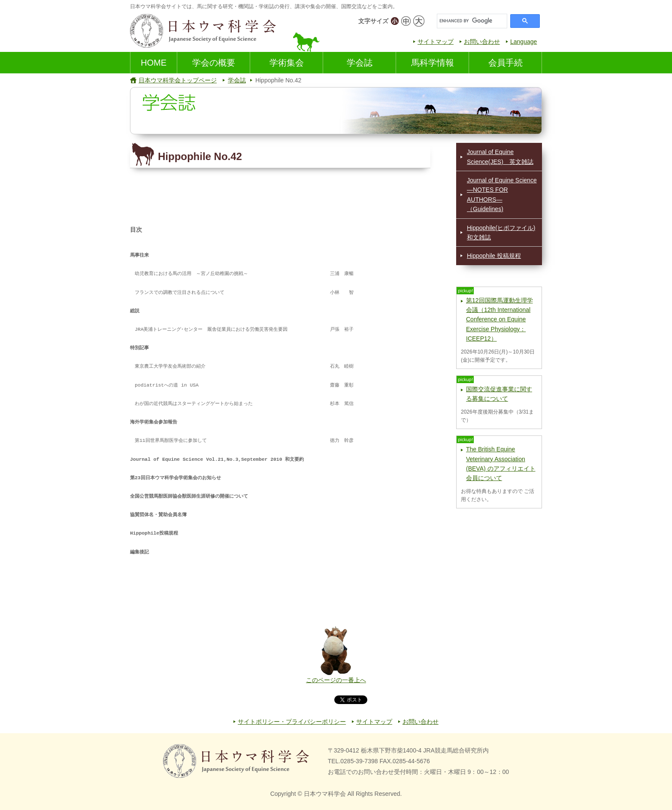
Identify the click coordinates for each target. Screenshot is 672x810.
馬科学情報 (433, 63)
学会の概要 (214, 63)
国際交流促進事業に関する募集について (499, 394)
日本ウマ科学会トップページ (178, 80)
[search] (471, 21)
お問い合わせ (482, 42)
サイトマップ (436, 42)
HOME (154, 63)
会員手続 (506, 63)
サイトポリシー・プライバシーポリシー (292, 722)
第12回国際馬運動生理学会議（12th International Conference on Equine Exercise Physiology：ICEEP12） (499, 320)
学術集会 (287, 63)
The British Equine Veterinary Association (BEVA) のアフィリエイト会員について (501, 464)
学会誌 (360, 63)
